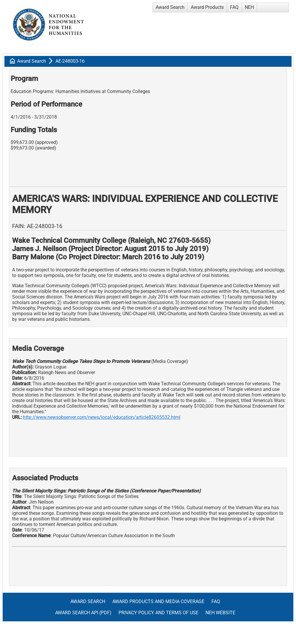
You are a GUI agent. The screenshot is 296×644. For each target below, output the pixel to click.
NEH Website (220, 613)
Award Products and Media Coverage (158, 601)
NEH (249, 7)
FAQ (234, 7)
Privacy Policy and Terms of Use (158, 613)
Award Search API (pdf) (83, 613)
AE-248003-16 (70, 61)
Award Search (170, 7)
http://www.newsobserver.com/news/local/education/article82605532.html (102, 417)
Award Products (207, 7)
